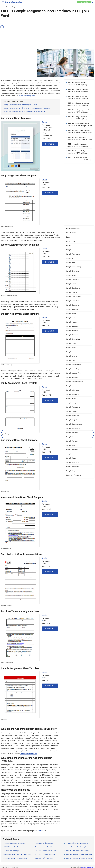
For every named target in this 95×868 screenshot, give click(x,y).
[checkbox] (3, 2)
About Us (15, 867)
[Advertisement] (47, 33)
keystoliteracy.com (6, 434)
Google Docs (48, 127)
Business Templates (12, 7)
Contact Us (6, 867)
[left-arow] (2, 434)
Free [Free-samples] (84, 2)
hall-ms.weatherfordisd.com (9, 296)
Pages (46, 133)
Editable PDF (48, 136)
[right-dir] (93, 434)
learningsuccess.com (7, 227)
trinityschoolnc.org (6, 365)
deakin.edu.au (5, 491)
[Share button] (2, 27)
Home (3, 7)
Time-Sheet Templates (28, 753)
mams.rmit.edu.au (6, 605)
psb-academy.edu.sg (7, 662)
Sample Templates (87, 867)
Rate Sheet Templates (27, 96)
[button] (92, 2)
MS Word (47, 130)
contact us (41, 831)
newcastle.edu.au (6, 548)
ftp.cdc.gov (4, 720)
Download (50, 144)
